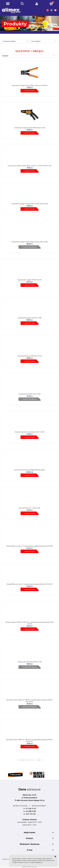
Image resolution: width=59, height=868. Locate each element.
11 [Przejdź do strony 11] (38, 760)
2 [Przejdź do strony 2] (23, 760)
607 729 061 (31, 814)
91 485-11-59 (31, 809)
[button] (8, 4)
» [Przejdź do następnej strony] (42, 760)
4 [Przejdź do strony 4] (29, 760)
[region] (30, 773)
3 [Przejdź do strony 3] (26, 760)
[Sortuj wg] (30, 56)
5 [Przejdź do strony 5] (32, 760)
